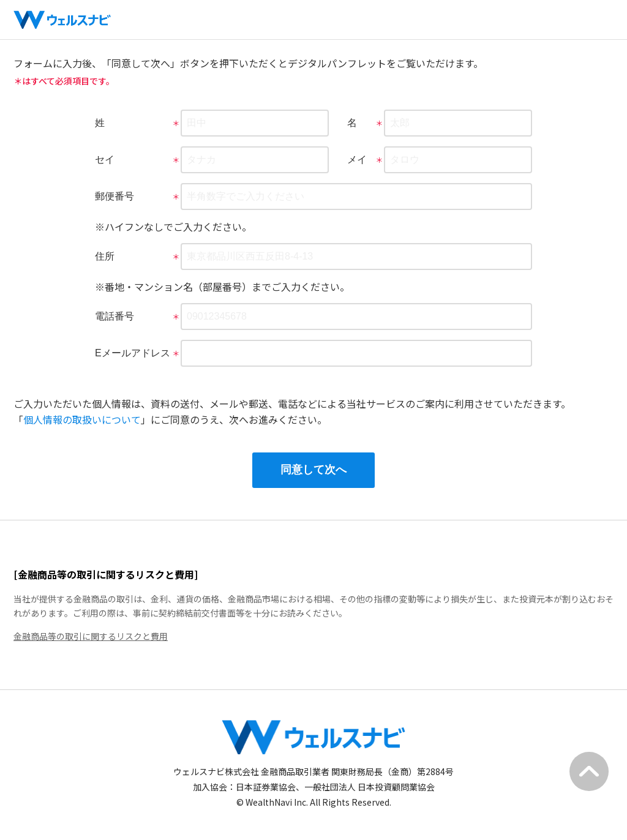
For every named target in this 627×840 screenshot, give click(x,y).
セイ (107, 159)
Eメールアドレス (134, 353)
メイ (359, 159)
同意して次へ (313, 470)
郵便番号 (116, 196)
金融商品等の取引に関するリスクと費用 (91, 636)
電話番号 (116, 316)
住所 (107, 256)
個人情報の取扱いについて (82, 419)
